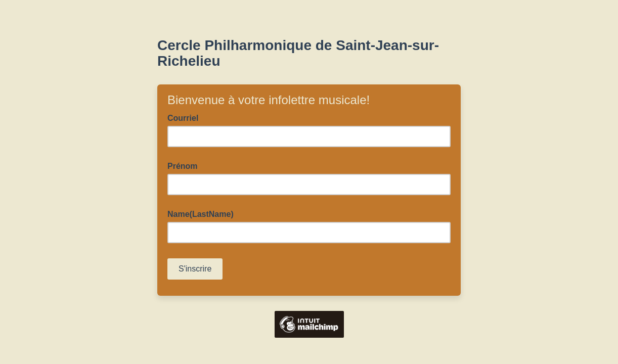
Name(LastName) (201, 214)
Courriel (186, 117)
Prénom (183, 166)
